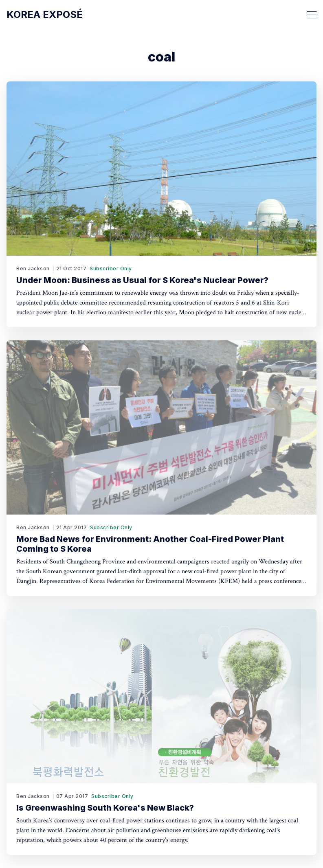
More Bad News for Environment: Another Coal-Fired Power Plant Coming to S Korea (150, 544)
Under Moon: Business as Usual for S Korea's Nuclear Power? (142, 280)
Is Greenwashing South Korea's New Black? (105, 808)
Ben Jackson (33, 269)
